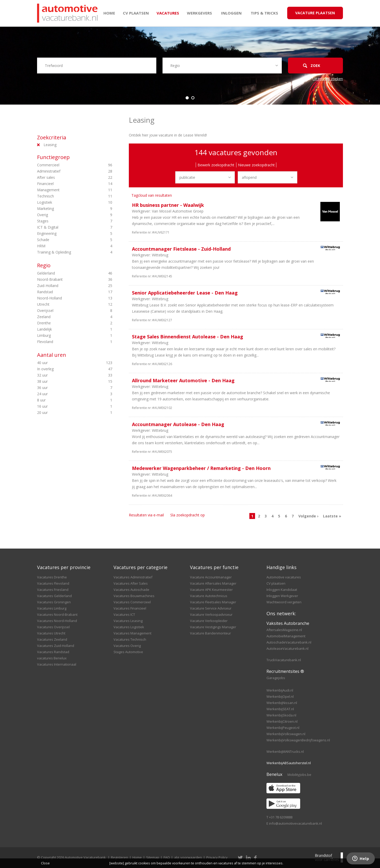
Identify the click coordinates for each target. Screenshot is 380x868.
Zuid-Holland (66, 286)
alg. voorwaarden (188, 857)
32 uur (66, 375)
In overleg (66, 369)
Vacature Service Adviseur (211, 608)
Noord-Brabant (66, 279)
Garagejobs (276, 678)
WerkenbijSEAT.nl (280, 709)
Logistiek (66, 202)
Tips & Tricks (264, 13)
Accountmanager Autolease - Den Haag (178, 424)
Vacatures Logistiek (129, 627)
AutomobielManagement (286, 636)
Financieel (66, 184)
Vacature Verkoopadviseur (211, 614)
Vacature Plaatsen (315, 13)
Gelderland (66, 273)
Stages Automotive (128, 652)
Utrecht (66, 304)
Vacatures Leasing (128, 621)
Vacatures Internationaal (57, 664)
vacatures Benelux (52, 658)
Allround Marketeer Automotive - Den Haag (183, 380)
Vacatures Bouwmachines (134, 596)
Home (109, 13)
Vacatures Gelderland (54, 596)
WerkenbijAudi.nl (280, 690)
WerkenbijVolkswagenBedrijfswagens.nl (298, 740)
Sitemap (153, 857)
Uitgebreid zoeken (328, 79)
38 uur (66, 381)
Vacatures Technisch (130, 639)
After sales (66, 177)
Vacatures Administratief (133, 577)
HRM (66, 246)
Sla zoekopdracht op (188, 515)
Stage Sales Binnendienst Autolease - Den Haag (188, 337)
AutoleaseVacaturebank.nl (287, 648)
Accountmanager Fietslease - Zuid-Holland (181, 249)
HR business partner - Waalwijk (168, 205)
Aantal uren (52, 355)
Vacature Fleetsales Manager (213, 602)
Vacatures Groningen (54, 602)
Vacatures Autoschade (131, 590)
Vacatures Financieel (130, 608)
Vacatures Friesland (53, 590)
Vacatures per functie (214, 567)
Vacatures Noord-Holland (57, 621)
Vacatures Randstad (53, 652)
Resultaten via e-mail (146, 515)
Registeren (119, 857)
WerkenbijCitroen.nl (282, 721)
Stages (66, 221)
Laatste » (332, 516)
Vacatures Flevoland (53, 583)
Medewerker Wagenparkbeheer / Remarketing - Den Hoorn (201, 468)
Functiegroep (53, 157)
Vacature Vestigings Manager (213, 627)
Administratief (66, 171)
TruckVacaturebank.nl (284, 660)
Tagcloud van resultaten (152, 195)
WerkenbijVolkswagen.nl (286, 734)
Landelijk (66, 329)
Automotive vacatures (284, 577)
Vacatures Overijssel (53, 627)
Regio (44, 265)
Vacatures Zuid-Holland (56, 646)
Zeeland (66, 317)
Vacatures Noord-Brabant (57, 614)
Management (66, 190)
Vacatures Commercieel (132, 602)
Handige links (282, 567)
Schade (66, 240)
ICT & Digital (66, 227)
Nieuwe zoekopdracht (256, 165)
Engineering (66, 234)
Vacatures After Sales (131, 583)
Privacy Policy (217, 857)
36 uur (66, 388)
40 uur (66, 363)
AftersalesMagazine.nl (284, 630)
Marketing (66, 209)
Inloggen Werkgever (282, 596)
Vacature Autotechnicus (209, 596)
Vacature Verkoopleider (209, 621)
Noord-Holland (66, 298)
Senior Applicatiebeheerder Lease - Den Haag (185, 293)
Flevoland (66, 342)
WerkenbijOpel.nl (280, 696)
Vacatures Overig (127, 646)
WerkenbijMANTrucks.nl (285, 751)
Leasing (50, 145)
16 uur (66, 406)
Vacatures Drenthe (52, 577)
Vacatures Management (132, 633)
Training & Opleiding (66, 252)
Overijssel (66, 311)
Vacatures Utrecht (51, 633)
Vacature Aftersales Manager (213, 583)
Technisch (66, 196)
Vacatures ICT (124, 614)
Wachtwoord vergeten (284, 602)
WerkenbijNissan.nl (282, 703)
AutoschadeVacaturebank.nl (289, 642)
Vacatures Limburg (52, 608)
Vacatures (168, 13)
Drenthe (66, 323)
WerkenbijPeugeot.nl (283, 728)
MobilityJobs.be (299, 775)
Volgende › (308, 516)
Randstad (66, 292)
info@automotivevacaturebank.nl (295, 823)
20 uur (66, 413)
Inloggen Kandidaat (282, 590)
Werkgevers (199, 13)
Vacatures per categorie (140, 567)
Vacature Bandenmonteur (210, 633)
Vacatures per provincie (64, 567)
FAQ (167, 857)
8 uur (66, 400)
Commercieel (66, 165)
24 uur (66, 394)
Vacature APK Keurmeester (211, 590)
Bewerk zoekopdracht (216, 165)
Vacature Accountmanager (211, 577)
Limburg (66, 336)
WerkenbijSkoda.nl (281, 715)
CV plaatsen (136, 13)
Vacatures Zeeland (52, 639)
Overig (66, 215)
